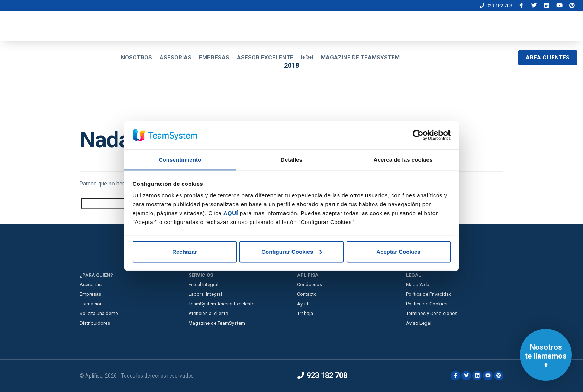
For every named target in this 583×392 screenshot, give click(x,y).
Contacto (307, 294)
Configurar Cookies (292, 252)
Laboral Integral (205, 294)
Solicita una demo (99, 313)
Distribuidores (95, 323)
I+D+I (307, 58)
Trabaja (305, 313)
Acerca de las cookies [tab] (403, 159)
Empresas (90, 294)
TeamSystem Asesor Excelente (221, 304)
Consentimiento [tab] (180, 159)
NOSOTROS (136, 58)
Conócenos (310, 284)
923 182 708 (496, 6)
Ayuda (304, 304)
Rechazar (185, 252)
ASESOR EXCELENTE (265, 58)
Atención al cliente (208, 313)
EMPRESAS (214, 58)
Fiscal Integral (203, 284)
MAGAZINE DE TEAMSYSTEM (360, 58)
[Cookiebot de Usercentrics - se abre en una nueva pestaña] (418, 135)
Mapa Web (418, 284)
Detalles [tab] (291, 159)
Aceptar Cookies (398, 252)
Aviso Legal (419, 323)
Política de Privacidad (429, 294)
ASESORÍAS (175, 58)
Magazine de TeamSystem (217, 323)
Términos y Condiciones (432, 313)
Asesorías (91, 284)
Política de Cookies (427, 304)
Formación (91, 304)
